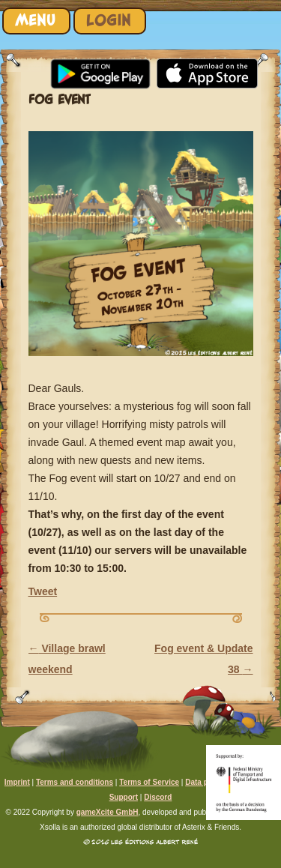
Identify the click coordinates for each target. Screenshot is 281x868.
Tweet (43, 591)
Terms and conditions (75, 782)
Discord (158, 797)
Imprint (17, 782)
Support (124, 797)
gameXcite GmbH (108, 812)
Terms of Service (149, 782)
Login (109, 21)
